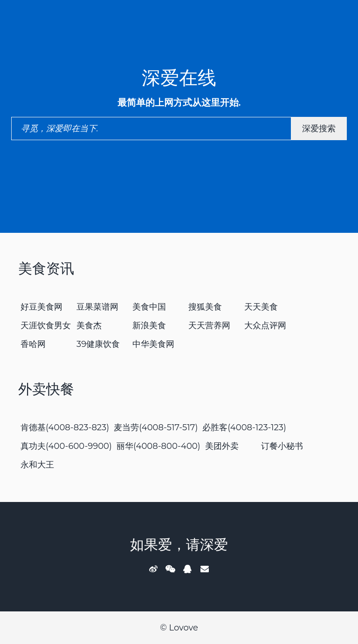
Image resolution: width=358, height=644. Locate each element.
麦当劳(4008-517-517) (156, 427)
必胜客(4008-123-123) (244, 427)
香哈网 (33, 344)
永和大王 (37, 465)
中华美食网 (153, 344)
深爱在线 (179, 78)
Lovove (183, 628)
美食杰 (89, 325)
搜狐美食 (205, 307)
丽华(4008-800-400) (158, 446)
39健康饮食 (98, 344)
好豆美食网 (41, 307)
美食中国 (149, 307)
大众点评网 (265, 325)
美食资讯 (46, 268)
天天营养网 (209, 325)
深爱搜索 (319, 129)
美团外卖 (222, 446)
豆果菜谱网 (97, 307)
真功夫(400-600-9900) (66, 446)
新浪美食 (149, 325)
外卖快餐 (46, 389)
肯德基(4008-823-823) (65, 427)
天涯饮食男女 (46, 325)
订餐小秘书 (282, 446)
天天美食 (261, 307)
